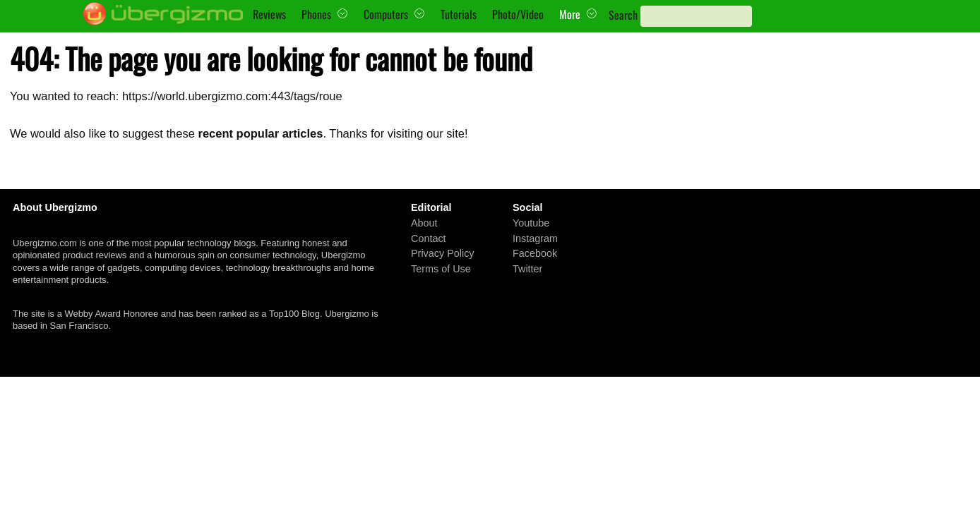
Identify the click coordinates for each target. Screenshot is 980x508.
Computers (386, 14)
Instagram (535, 238)
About (424, 223)
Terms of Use (441, 269)
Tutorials (459, 14)
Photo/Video (518, 14)
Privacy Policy (443, 253)
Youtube (531, 223)
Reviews (269, 14)
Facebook (535, 253)
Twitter (527, 269)
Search (623, 15)
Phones (316, 14)
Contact (429, 238)
